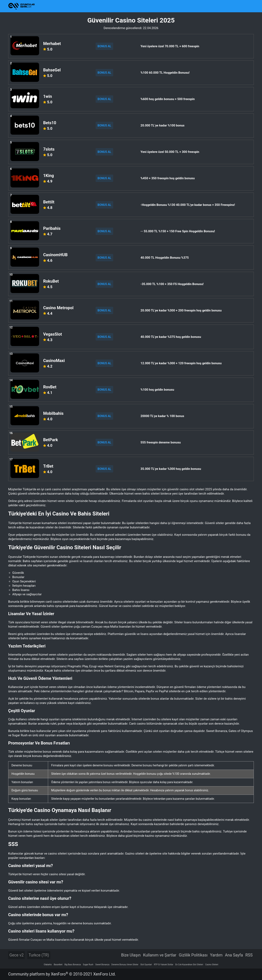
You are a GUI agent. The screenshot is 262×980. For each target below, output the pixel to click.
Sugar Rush (88, 965)
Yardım (216, 955)
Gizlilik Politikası (193, 955)
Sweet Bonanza (102, 965)
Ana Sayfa (234, 955)
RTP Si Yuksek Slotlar (164, 965)
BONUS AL (104, 46)
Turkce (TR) (39, 955)
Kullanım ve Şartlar (160, 955)
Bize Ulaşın (131, 955)
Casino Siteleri (212, 965)
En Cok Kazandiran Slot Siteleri (189, 965)
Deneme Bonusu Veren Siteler (125, 965)
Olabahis (48, 965)
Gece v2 (16, 955)
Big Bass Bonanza (73, 965)
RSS (249, 955)
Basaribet (58, 965)
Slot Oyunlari (146, 965)
